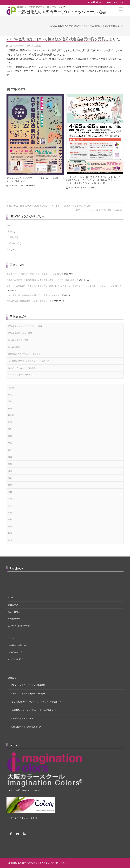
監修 (8, 249)
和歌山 (11, 499)
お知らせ (12, 243)
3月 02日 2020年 (16, 46)
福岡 (10, 533)
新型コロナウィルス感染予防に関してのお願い (100, 210)
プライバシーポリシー (18, 652)
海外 (10, 540)
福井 (10, 450)
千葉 (10, 401)
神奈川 (11, 415)
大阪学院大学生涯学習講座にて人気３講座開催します (30, 301)
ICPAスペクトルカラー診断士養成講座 (28, 694)
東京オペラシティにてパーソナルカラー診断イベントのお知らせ (35, 274)
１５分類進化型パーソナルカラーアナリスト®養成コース (36, 702)
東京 (10, 408)
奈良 (10, 492)
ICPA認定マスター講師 (18, 340)
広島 (10, 513)
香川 (10, 478)
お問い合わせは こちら (101, 2)
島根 (10, 519)
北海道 (11, 388)
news (31, 46)
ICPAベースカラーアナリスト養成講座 (28, 685)
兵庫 (10, 471)
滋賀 (10, 436)
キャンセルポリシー (17, 659)
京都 (10, 457)
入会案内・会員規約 (17, 645)
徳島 (10, 485)
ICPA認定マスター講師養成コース (26, 727)
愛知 (10, 429)
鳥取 (10, 527)
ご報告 (38, 46)
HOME (11, 598)
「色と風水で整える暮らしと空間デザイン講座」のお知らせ (33, 295)
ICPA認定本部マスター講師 (20, 333)
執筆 (10, 231)
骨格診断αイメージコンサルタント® (24, 354)
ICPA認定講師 (14, 347)
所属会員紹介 (14, 619)
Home (53, 26)
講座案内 (12, 678)
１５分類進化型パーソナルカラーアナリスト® (28, 361)
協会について (14, 605)
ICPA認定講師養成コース (22, 719)
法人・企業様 (14, 612)
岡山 (10, 506)
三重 (10, 443)
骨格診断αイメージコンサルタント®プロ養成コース (34, 710)
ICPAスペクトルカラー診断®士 (22, 368)
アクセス (120, 2)
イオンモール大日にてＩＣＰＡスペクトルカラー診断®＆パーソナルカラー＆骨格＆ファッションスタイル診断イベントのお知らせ (64, 286)
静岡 (10, 422)
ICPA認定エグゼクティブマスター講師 (25, 326)
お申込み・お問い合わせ (19, 626)
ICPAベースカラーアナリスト (21, 375)
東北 (10, 395)
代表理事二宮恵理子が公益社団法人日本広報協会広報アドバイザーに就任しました (43, 280)
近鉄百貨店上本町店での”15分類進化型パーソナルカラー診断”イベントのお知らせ (48, 206)
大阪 (10, 464)
